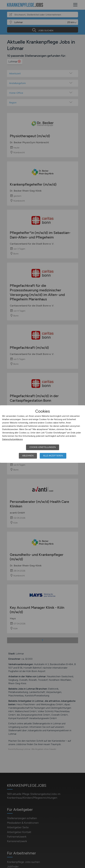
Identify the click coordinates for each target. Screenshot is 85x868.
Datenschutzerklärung (12, 439)
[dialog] (42, 434)
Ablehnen (28, 456)
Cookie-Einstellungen (43, 447)
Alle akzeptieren (53, 456)
